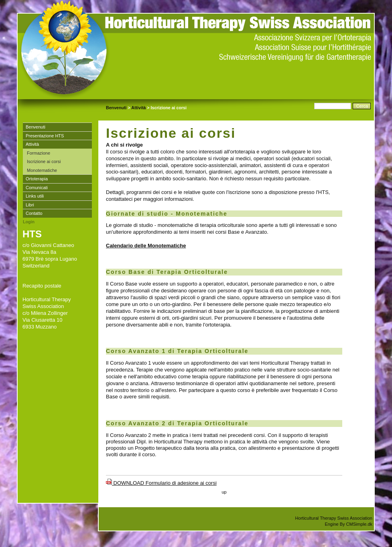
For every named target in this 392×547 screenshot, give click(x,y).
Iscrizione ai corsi (44, 161)
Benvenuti (116, 108)
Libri (30, 205)
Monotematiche (42, 170)
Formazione (39, 153)
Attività (138, 108)
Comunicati (37, 188)
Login (29, 222)
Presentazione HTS (45, 136)
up (224, 492)
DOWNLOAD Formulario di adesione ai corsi (161, 483)
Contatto (34, 213)
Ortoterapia (37, 179)
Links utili (35, 196)
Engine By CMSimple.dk (348, 524)
